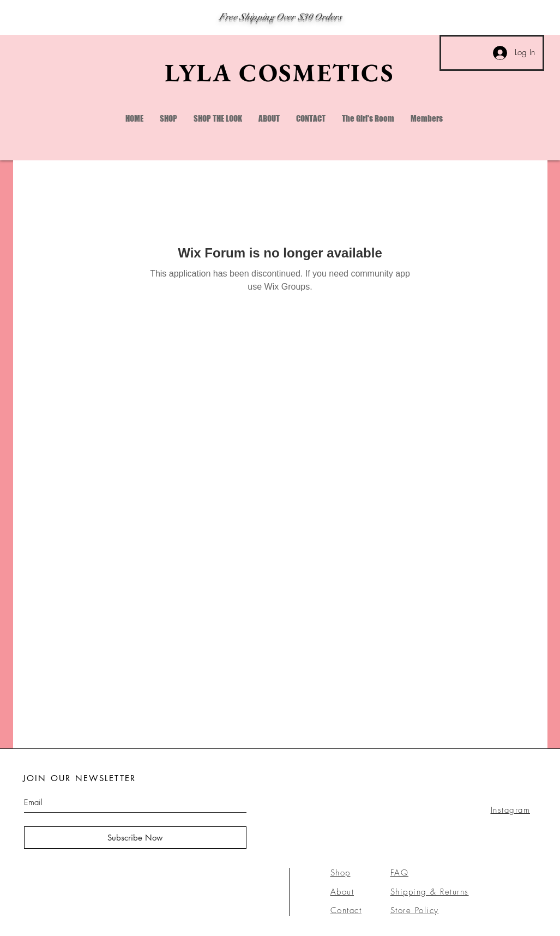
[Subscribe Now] (135, 838)
